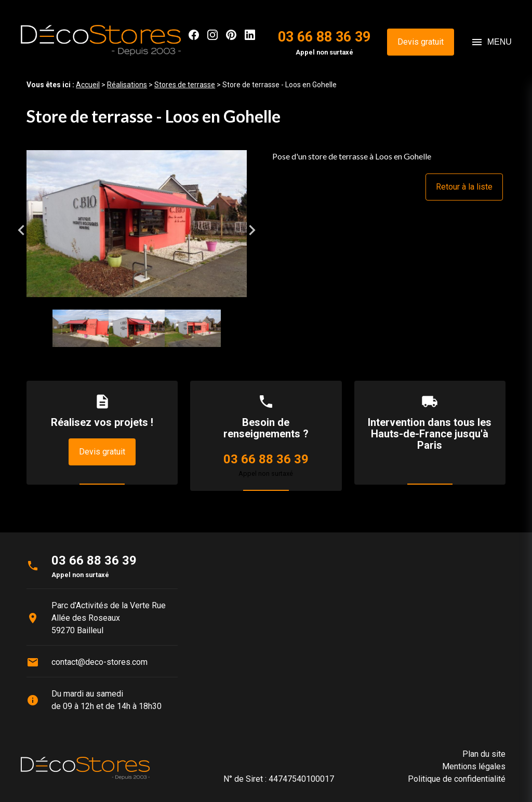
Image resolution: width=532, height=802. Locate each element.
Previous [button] (21, 230)
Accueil (88, 85)
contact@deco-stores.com (99, 662)
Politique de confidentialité (457, 779)
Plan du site (484, 754)
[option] (137, 230)
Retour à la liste (464, 187)
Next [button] (252, 230)
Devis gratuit (421, 42)
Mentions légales (474, 766)
